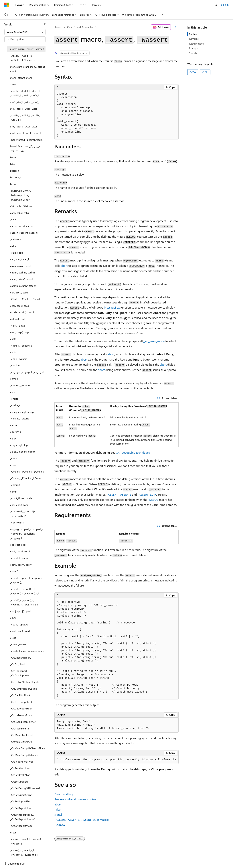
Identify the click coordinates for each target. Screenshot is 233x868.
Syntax (193, 34)
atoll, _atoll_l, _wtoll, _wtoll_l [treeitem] (25, 133)
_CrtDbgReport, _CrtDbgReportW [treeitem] (20, 673)
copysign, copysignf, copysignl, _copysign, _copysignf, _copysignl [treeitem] (27, 534)
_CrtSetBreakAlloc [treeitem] (20, 775)
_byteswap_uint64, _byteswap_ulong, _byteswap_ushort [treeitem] (20, 195)
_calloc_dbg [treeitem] (17, 253)
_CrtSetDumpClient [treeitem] (21, 795)
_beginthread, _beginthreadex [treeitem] (27, 140)
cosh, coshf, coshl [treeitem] (20, 551)
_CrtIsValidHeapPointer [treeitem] (23, 722)
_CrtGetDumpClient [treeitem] (21, 702)
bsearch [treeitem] (15, 171)
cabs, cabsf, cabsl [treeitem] (20, 213)
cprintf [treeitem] (14, 571)
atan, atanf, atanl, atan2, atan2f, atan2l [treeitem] (28, 69)
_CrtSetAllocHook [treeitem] (20, 768)
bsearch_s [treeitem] (16, 177)
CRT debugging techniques (133, 452)
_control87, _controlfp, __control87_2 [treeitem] (23, 514)
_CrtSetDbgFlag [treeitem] (19, 782)
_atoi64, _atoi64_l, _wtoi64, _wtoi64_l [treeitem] (25, 118)
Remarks (194, 39)
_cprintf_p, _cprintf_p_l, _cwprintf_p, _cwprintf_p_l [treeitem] (24, 591)
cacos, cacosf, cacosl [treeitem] (22, 226)
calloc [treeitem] (13, 246)
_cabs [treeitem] (13, 219)
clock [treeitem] (13, 438)
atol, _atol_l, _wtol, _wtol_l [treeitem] (24, 126)
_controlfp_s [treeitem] (17, 522)
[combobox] (25, 32)
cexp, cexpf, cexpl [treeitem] (20, 332)
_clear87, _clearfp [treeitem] (20, 418)
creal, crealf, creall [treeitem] (20, 631)
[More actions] (175, 27)
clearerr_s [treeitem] (15, 432)
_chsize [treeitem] (14, 399)
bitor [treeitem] (13, 164)
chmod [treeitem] (14, 379)
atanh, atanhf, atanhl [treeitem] (22, 78)
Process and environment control (75, 799)
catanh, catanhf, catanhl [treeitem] (24, 286)
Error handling (64, 794)
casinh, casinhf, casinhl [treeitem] (23, 272)
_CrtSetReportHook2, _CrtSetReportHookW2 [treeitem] (23, 817)
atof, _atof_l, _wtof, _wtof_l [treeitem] (25, 102)
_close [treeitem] (14, 458)
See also (194, 53)
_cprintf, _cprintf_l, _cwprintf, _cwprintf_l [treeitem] (26, 580)
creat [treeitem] (13, 638)
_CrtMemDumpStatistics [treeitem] (24, 755)
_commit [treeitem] (15, 485)
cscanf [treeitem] (14, 832)
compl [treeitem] (14, 492)
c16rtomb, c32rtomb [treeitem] (22, 206)
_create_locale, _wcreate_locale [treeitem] (27, 651)
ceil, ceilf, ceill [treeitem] (18, 319)
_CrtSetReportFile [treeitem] (20, 801)
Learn (58, 27)
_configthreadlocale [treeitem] (21, 498)
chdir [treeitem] (13, 352)
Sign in (225, 5)
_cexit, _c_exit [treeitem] (18, 326)
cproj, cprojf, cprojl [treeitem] (21, 611)
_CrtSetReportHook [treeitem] (21, 808)
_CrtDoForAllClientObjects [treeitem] (25, 682)
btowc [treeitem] (14, 184)
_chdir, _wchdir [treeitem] (18, 359)
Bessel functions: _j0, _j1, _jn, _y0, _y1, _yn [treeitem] (26, 149)
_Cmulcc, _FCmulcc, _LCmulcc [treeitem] (27, 472)
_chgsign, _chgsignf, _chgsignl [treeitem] (27, 372)
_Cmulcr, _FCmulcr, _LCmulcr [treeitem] (26, 478)
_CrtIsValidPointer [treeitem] (20, 728)
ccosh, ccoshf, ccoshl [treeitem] (22, 312)
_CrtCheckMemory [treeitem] (21, 658)
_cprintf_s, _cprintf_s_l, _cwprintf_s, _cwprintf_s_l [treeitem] (24, 602)
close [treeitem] (13, 465)
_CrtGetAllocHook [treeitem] (20, 695)
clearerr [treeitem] (14, 425)
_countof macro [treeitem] (19, 558)
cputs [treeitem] (13, 618)
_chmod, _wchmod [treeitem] (21, 385)
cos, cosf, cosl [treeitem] (18, 545)
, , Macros (82, 820)
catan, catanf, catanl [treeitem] (21, 279)
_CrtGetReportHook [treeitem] (21, 708)
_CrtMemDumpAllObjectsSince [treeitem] (27, 748)
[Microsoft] (7, 5)
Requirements (197, 44)
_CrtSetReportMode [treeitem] (21, 826)
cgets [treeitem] (13, 339)
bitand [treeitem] (14, 157)
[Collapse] (45, 24)
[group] (116, 760)
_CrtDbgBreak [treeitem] (18, 664)
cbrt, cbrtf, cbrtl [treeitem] (19, 292)
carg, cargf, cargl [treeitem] (19, 259)
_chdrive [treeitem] (15, 365)
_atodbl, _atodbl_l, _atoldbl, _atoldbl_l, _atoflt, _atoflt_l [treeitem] (25, 93)
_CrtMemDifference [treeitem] (21, 742)
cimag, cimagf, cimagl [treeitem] (22, 412)
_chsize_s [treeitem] (15, 405)
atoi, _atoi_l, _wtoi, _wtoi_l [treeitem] (24, 109)
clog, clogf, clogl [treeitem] (19, 445)
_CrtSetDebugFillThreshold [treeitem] (25, 788)
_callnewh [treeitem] (16, 239)
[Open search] (216, 5)
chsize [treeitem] (14, 392)
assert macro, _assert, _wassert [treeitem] (27, 49)
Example (194, 48)
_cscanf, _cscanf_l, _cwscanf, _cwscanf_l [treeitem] (26, 841)
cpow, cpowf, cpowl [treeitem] (21, 565)
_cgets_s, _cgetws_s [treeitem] (21, 346)
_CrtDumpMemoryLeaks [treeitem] (24, 689)
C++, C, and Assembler (80, 27)
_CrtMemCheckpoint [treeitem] (22, 735)
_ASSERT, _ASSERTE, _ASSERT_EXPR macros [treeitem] (23, 58)
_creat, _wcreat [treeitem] (18, 644)
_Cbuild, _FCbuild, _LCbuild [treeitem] (25, 299)
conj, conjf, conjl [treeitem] (19, 505)
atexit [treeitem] (13, 84)
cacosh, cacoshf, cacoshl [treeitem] (24, 233)
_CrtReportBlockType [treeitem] (22, 762)
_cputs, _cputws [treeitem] (19, 624)
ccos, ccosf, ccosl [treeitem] (20, 306)
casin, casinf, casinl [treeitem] (21, 266)
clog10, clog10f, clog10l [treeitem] (23, 452)
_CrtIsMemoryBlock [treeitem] (21, 715)
